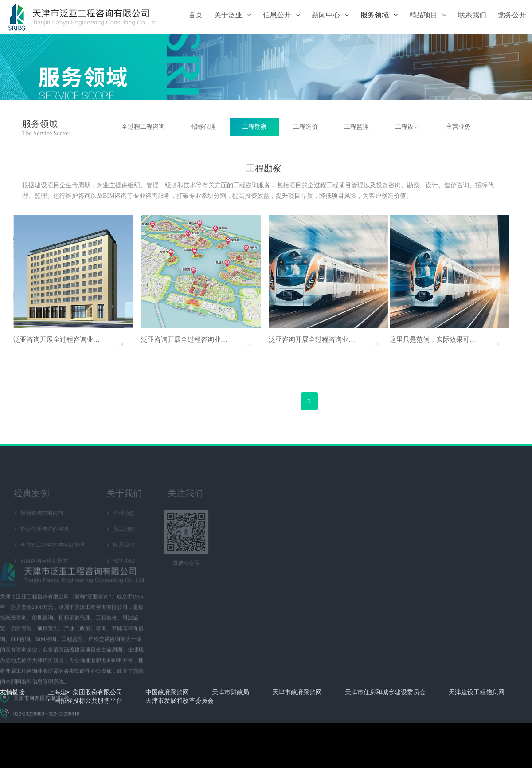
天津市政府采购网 (297, 692)
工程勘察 (254, 127)
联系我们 (48, 545)
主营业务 (458, 127)
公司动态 (48, 513)
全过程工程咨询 (143, 127)
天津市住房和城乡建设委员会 (385, 692)
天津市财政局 (231, 692)
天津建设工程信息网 (477, 692)
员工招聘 (48, 529)
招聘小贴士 (51, 561)
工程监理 (356, 127)
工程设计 (407, 127)
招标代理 (203, 127)
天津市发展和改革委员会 (180, 701)
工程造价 (305, 127)
